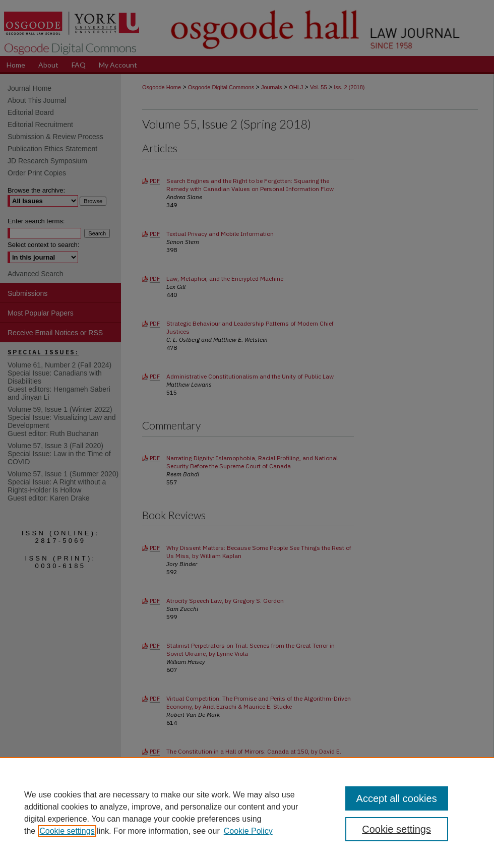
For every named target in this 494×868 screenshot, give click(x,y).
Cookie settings (67, 831)
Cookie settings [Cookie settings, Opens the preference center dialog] (396, 829)
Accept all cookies (397, 798)
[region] (247, 813)
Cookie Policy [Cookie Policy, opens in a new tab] (248, 831)
